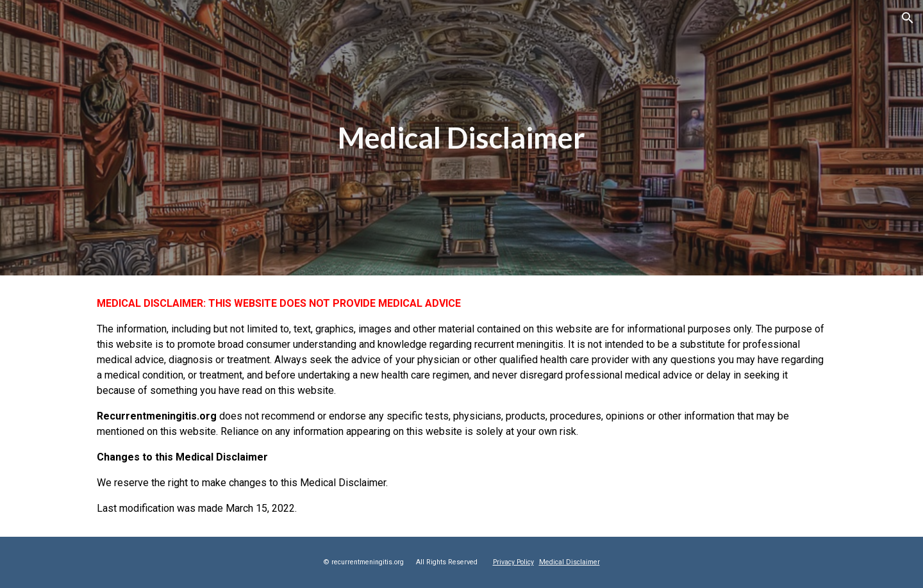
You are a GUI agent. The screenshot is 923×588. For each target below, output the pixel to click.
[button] (908, 18)
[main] (462, 138)
